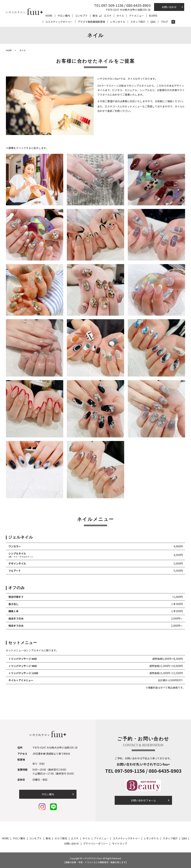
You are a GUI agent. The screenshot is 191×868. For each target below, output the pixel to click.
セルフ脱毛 (61, 838)
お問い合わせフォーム (143, 800)
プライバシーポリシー (95, 843)
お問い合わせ (169, 7)
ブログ (164, 22)
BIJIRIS (153, 16)
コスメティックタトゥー (59, 22)
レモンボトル (118, 22)
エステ (108, 16)
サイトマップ (120, 843)
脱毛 (95, 16)
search (173, 22)
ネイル (120, 16)
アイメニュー (136, 16)
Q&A (153, 22)
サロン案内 (64, 16)
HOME (49, 16)
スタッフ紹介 (138, 22)
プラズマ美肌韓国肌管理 (91, 22)
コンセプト (81, 16)
